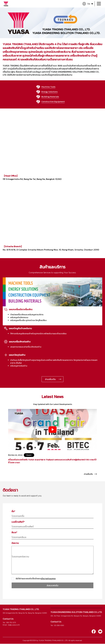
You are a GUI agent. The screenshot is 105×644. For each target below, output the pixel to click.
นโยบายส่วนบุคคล (48, 579)
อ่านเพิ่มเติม (50, 379)
